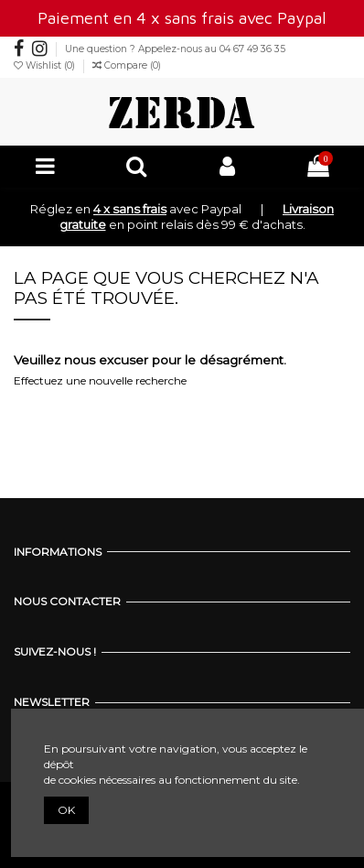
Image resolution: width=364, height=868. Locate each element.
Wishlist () (46, 65)
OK (66, 810)
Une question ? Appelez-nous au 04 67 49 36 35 (175, 49)
